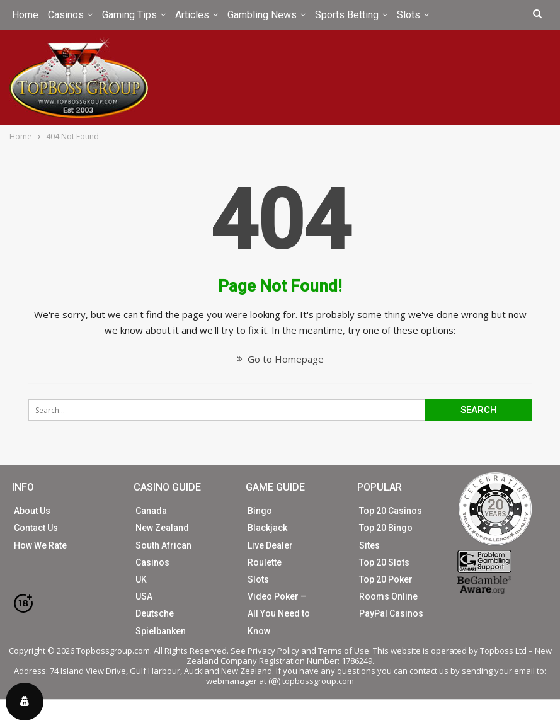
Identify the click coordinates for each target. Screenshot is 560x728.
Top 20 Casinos (391, 511)
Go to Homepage (280, 359)
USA (144, 596)
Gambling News (262, 15)
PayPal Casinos (391, 613)
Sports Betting (347, 15)
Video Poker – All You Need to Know (279, 613)
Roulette (265, 562)
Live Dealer (270, 545)
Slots (409, 15)
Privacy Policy (273, 651)
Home (25, 15)
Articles (192, 15)
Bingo (260, 511)
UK (141, 579)
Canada (151, 511)
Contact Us (36, 528)
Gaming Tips (129, 15)
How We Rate (40, 545)
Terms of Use (344, 651)
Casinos (66, 15)
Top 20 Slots (384, 562)
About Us (32, 511)
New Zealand (162, 528)
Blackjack (267, 528)
